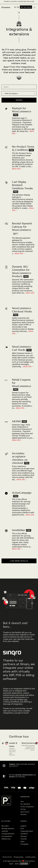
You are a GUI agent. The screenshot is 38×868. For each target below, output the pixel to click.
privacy (12, 777)
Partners (24, 814)
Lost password (7, 836)
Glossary (24, 836)
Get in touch (25, 812)
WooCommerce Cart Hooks (22, 348)
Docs (22, 828)
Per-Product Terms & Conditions (23, 148)
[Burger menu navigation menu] (35, 7)
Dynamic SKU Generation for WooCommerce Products (22, 271)
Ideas (22, 841)
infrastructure (27, 775)
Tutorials (24, 839)
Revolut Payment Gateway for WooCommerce (22, 227)
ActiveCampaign (22, 493)
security (18, 775)
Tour (22, 801)
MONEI (16, 421)
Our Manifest (25, 804)
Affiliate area (6, 839)
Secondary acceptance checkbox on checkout (20, 458)
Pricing (23, 809)
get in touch (23, 713)
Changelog (24, 844)
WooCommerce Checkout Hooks (22, 310)
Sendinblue (19, 530)
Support (23, 826)
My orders (5, 826)
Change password (8, 834)
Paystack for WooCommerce (22, 110)
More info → (17, 169)
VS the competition (27, 807)
